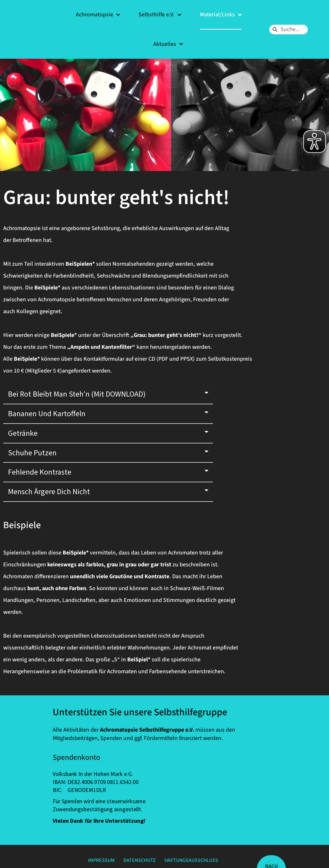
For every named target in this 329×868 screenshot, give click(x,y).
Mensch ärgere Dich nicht (49, 491)
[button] (108, 395)
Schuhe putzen (32, 453)
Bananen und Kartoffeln (47, 413)
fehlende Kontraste (40, 472)
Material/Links (221, 15)
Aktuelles (168, 44)
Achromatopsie (98, 15)
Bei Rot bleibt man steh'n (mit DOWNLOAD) (77, 394)
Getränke (23, 433)
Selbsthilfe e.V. (160, 15)
